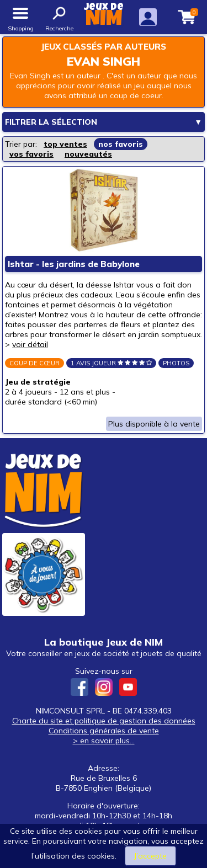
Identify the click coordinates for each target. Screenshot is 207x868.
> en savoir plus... (104, 741)
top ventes (65, 144)
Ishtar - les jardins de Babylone (74, 264)
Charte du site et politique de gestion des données (104, 721)
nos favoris (121, 144)
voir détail (30, 344)
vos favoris (31, 154)
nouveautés (88, 154)
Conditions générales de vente (104, 731)
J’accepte (150, 856)
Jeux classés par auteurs (104, 47)
